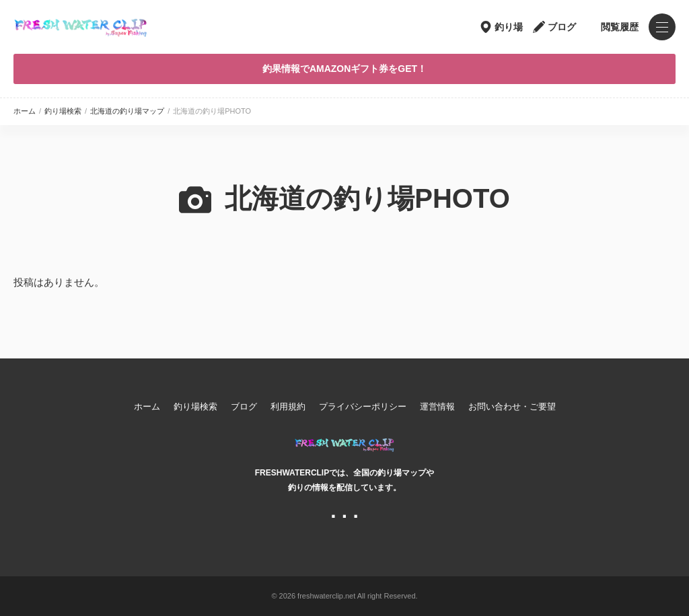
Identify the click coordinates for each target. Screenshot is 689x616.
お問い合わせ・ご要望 (512, 407)
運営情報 (437, 407)
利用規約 (288, 407)
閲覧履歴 (620, 27)
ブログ (562, 27)
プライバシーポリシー (363, 407)
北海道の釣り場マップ (127, 111)
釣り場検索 (63, 111)
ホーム (25, 111)
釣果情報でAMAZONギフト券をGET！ (344, 69)
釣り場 (509, 27)
